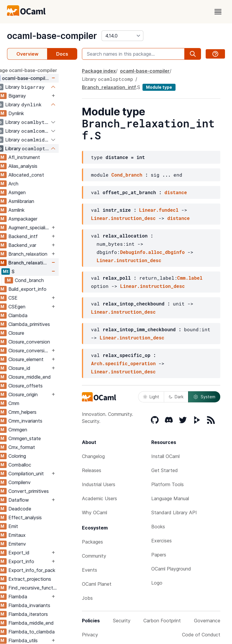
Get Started (165, 470)
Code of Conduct (201, 635)
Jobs (87, 598)
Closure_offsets (44, 386)
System (204, 397)
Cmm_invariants (44, 421)
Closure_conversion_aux (48, 351)
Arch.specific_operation (123, 363)
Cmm (32, 403)
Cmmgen (36, 430)
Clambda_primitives (48, 324)
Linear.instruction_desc (123, 218)
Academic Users (99, 498)
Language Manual (170, 498)
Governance (207, 621)
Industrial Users (99, 484)
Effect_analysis (44, 517)
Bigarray (36, 96)
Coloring (36, 456)
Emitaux (36, 535)
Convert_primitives (47, 491)
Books (158, 527)
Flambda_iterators (47, 614)
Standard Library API (174, 513)
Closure (35, 333)
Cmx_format (40, 447)
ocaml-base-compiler (52, 36)
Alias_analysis (41, 166)
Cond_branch (48, 280)
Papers (159, 555)
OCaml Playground (171, 569)
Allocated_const (45, 175)
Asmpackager (41, 219)
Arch (32, 184)
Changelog (93, 456)
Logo (157, 583)
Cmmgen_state (43, 438)
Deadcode (38, 509)
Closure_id (38, 368)
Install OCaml (165, 456)
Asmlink (35, 210)
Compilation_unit (45, 474)
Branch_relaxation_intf (48, 263)
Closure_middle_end (48, 377)
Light (151, 397)
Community (94, 556)
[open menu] (218, 12)
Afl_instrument (43, 157)
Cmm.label (190, 278)
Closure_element (44, 359)
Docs (62, 54)
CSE (31, 298)
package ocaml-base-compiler (41, 70)
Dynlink (35, 113)
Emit (32, 526)
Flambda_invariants (48, 605)
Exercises (161, 541)
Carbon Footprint (162, 621)
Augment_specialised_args (48, 228)
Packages (92, 542)
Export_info (40, 561)
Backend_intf (42, 236)
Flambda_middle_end (50, 623)
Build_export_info (46, 289)
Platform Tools (167, 484)
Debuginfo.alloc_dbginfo (152, 252)
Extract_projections (48, 579)
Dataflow (37, 500)
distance (176, 192)
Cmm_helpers (41, 412)
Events (90, 570)
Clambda (36, 315)
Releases (92, 470)
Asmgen (36, 192)
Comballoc (38, 465)
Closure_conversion (48, 342)
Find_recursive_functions (52, 588)
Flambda (36, 597)
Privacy (90, 635)
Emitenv (36, 544)
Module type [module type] (159, 87)
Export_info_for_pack (50, 570)
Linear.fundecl (159, 210)
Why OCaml (94, 513)
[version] (122, 36)
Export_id (37, 553)
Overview (27, 54)
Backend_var (41, 245)
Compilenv (38, 482)
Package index (99, 71)
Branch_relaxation (46, 254)
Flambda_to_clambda (50, 632)
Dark (176, 397)
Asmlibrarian (40, 201)
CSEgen (35, 307)
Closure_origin (42, 394)
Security (122, 621)
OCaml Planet (97, 584)
